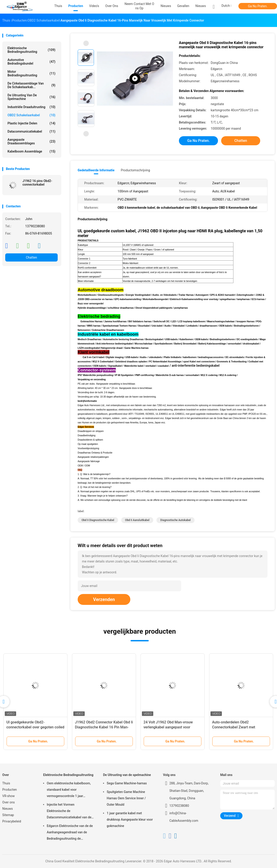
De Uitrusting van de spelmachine (31, 97)
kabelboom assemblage (31, 151)
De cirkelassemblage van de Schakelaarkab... (31, 85)
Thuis (6, 783)
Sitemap (8, 815)
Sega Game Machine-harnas (127, 783)
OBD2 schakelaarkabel (31, 115)
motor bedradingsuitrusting (31, 73)
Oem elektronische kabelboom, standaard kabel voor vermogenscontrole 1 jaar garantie (69, 790)
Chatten (31, 257)
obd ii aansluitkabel (137, 520)
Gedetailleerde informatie (96, 170)
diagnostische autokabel (176, 520)
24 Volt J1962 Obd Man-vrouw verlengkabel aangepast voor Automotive (168, 727)
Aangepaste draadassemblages (31, 141)
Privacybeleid (12, 821)
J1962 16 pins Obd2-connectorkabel (37, 183)
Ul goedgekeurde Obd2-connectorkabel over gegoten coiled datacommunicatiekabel (35, 727)
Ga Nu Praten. (258, 6)
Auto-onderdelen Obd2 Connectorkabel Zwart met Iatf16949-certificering (234, 727)
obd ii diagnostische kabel (98, 520)
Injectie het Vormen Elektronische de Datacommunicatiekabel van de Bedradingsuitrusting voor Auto (69, 812)
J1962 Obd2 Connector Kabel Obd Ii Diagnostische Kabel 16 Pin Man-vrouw (104, 727)
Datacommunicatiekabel (31, 131)
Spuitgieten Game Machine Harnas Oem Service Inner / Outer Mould (126, 798)
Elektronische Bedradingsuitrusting (31, 50)
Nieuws (201, 6)
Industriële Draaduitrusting (31, 107)
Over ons (9, 802)
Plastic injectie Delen (31, 123)
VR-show (9, 796)
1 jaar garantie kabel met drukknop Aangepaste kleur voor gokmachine (130, 820)
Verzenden (104, 599)
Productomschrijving (135, 170)
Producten (10, 790)
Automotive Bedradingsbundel (31, 62)
